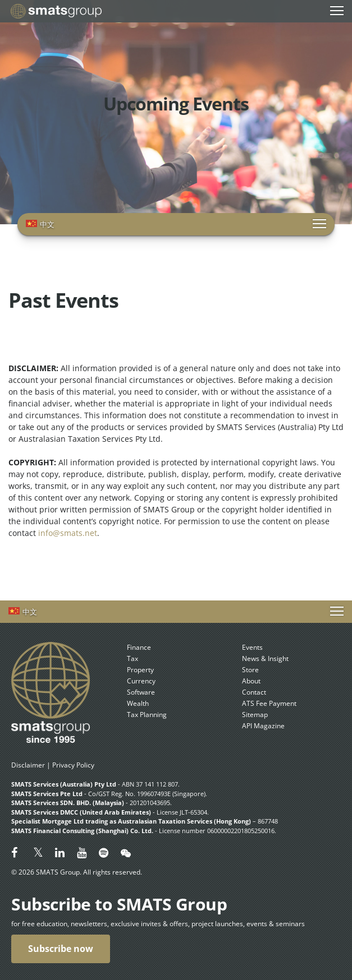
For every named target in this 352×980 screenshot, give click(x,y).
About (251, 681)
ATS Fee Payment (269, 703)
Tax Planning (147, 715)
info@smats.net (68, 533)
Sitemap (255, 715)
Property (140, 670)
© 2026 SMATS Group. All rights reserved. (77, 872)
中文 (47, 224)
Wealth (138, 703)
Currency (141, 681)
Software (141, 692)
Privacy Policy (73, 765)
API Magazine (263, 726)
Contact (254, 692)
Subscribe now (61, 949)
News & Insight (265, 658)
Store (250, 670)
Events (252, 647)
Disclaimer (28, 765)
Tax (132, 658)
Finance (139, 647)
